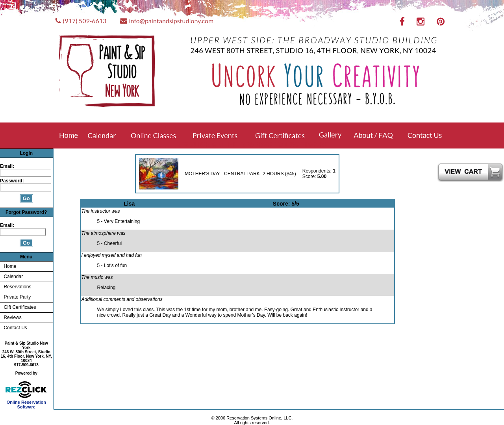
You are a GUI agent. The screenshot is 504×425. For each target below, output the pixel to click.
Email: (7, 166)
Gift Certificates (20, 307)
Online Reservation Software (26, 403)
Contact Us (15, 328)
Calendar (13, 277)
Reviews (12, 317)
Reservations (17, 287)
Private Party (17, 297)
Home (10, 266)
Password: (13, 181)
